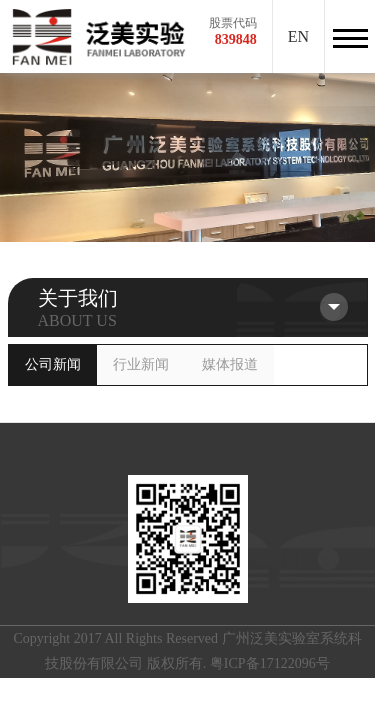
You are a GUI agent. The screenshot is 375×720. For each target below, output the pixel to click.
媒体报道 (230, 364)
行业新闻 (141, 364)
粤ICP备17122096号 (270, 663)
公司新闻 (53, 364)
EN (298, 36)
